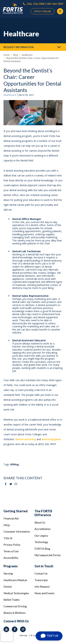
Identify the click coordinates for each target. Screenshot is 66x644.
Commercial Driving (15, 606)
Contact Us (41, 573)
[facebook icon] (15, 629)
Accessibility (11, 558)
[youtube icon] (6, 629)
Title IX (8, 538)
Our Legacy (41, 536)
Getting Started (15, 511)
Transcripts (41, 580)
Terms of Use (11, 551)
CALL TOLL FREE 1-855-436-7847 (43, 4)
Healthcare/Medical (15, 580)
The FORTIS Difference (43, 513)
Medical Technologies (16, 593)
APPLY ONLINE (43, 11)
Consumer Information (17, 532)
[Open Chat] (49, 636)
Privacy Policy (12, 545)
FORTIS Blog (42, 549)
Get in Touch (44, 566)
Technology (41, 542)
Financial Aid (11, 518)
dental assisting (26, 439)
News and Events (44, 593)
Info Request (42, 587)
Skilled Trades (12, 600)
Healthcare (10, 95)
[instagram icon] (23, 629)
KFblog (15, 464)
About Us (40, 522)
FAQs (7, 525)
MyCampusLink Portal (47, 555)
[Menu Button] (60, 11)
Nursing (8, 573)
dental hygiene (51, 439)
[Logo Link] (13, 8)
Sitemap (23, 635)
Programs (11, 566)
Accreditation (43, 529)
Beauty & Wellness (15, 613)
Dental (8, 587)
